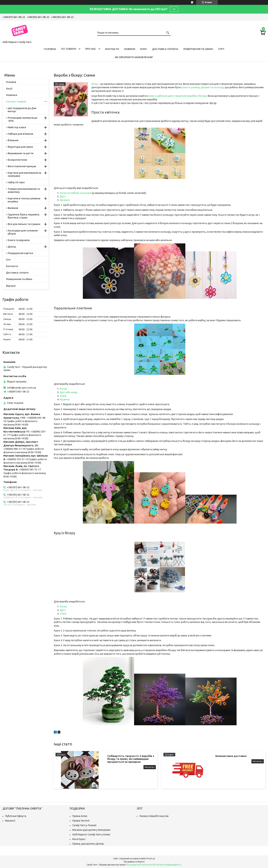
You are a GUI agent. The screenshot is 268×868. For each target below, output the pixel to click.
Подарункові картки (20, 253)
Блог (144, 49)
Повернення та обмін (198, 49)
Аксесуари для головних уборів (23, 232)
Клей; (63, 396)
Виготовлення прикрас (22, 166)
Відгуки (11, 286)
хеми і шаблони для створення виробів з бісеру (177, 96)
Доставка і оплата (165, 49)
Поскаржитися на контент (140, 865)
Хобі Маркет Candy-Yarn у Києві (91, 834)
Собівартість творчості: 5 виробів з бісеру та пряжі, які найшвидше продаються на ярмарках (131, 759)
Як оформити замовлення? (134, 57)
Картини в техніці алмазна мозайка (24, 200)
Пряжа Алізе (80, 816)
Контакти (112, 49)
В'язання (13, 140)
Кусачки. (65, 200)
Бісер (95, 84)
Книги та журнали (19, 240)
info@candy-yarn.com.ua (21, 388)
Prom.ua (151, 859)
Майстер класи (17, 127)
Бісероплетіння (17, 160)
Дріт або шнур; (69, 392)
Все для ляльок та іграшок (24, 224)
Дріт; (63, 196)
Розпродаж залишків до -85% (23, 119)
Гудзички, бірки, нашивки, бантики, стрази (24, 216)
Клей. (63, 614)
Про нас (91, 49)
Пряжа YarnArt (81, 821)
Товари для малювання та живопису (24, 190)
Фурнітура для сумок (20, 147)
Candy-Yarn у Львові (84, 825)
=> (174, 9)
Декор (12, 247)
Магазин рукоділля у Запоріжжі (91, 830)
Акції (9, 88)
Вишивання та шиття (20, 153)
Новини (130, 49)
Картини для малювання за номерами (24, 174)
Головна (50, 49)
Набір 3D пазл (16, 182)
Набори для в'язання (20, 134)
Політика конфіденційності (168, 865)
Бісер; (63, 389)
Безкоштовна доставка (231, 756)
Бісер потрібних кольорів (76, 193)
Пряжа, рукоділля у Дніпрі (88, 844)
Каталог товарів (16, 101)
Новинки (12, 95)
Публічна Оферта (16, 816)
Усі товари (69, 49)
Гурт (221, 49)
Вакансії (10, 821)
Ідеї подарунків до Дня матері (22, 110)
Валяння (13, 208)
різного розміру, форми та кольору (202, 87)
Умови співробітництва (154, 816)
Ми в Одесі (79, 839)
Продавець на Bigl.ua (134, 862)
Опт (8, 260)
